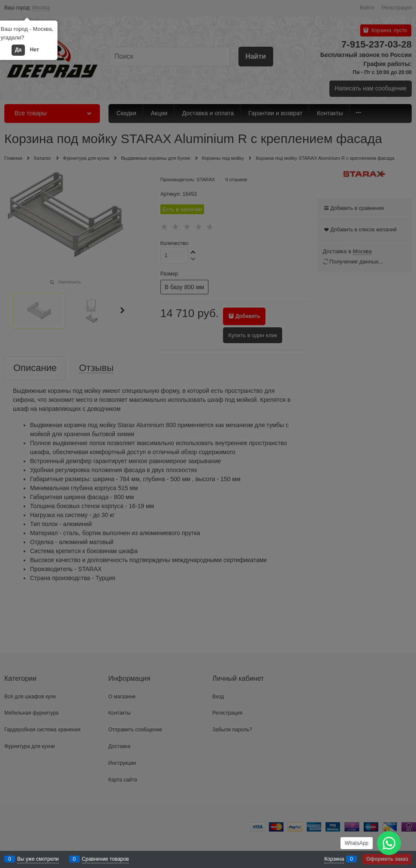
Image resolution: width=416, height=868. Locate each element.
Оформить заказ (387, 859)
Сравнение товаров (106, 859)
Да (18, 50)
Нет (35, 50)
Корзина (334, 859)
